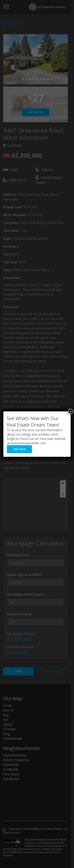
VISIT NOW (19, 449)
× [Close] (71, 411)
